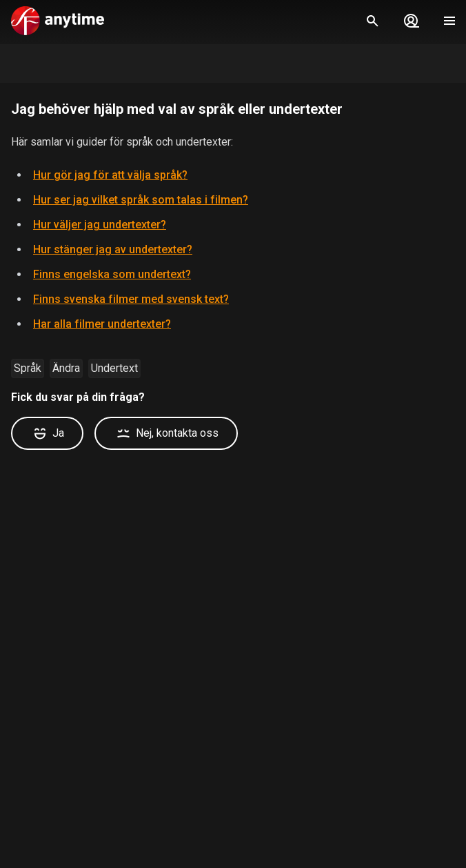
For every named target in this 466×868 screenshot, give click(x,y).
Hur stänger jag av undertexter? (113, 249)
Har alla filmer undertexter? (102, 324)
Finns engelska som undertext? (112, 274)
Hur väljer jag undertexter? (100, 225)
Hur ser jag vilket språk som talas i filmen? (141, 200)
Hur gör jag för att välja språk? (110, 175)
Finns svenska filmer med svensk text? (131, 299)
